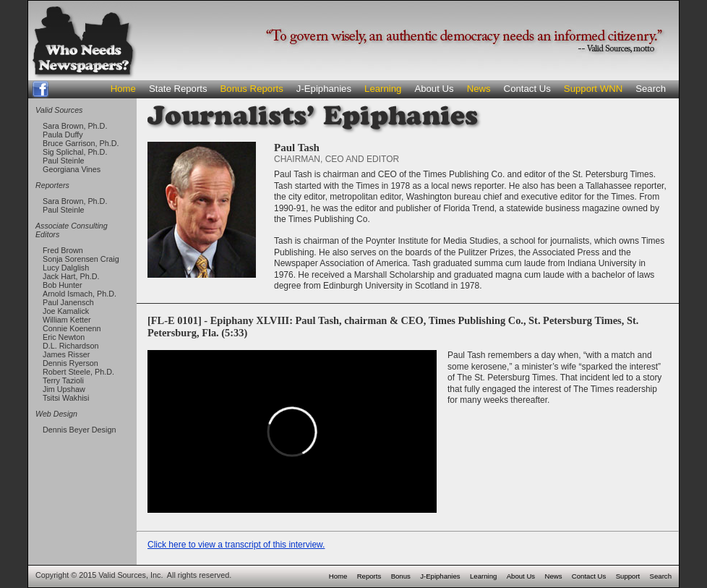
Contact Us (527, 89)
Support (628, 576)
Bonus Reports (252, 89)
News (479, 89)
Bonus (401, 576)
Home (123, 89)
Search (651, 89)
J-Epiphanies (324, 89)
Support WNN (593, 89)
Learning (383, 89)
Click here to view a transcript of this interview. (236, 545)
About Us (434, 89)
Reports (369, 576)
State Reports (178, 89)
